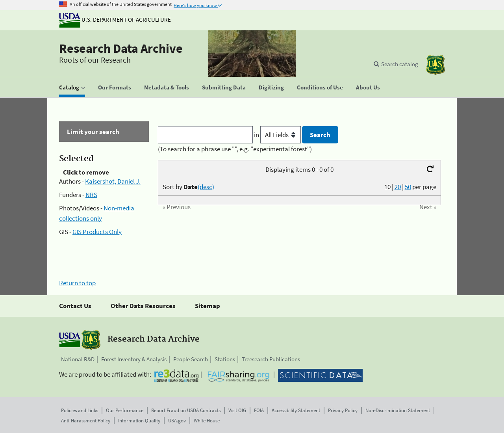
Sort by (188, 187)
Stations (225, 359)
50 (408, 187)
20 (398, 187)
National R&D (78, 359)
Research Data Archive (121, 48)
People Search (191, 359)
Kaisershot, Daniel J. (113, 181)
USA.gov (177, 421)
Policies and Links (80, 410)
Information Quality (139, 421)
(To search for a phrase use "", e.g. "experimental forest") (235, 149)
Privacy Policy (343, 410)
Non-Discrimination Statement (398, 410)
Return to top (77, 283)
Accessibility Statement (296, 410)
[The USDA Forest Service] (435, 65)
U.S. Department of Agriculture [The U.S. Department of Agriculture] (115, 20)
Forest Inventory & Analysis (134, 359)
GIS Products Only (97, 232)
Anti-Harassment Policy (86, 421)
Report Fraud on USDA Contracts (186, 410)
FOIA (259, 410)
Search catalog (400, 64)
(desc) (206, 187)
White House (207, 421)
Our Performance (125, 410)
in (278, 135)
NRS (91, 195)
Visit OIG (237, 410)
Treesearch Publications (271, 359)
